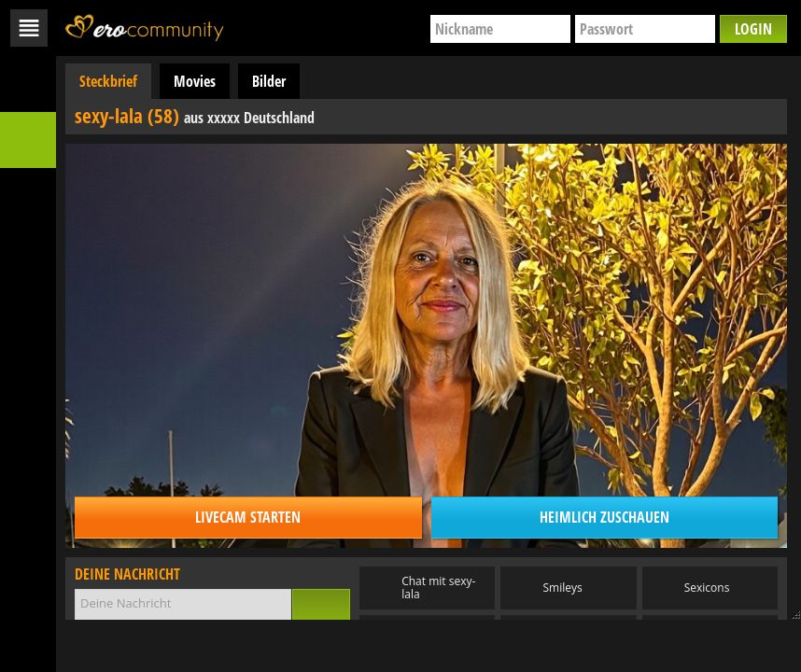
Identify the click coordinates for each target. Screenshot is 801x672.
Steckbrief (108, 81)
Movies (195, 81)
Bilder (269, 81)
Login (753, 29)
